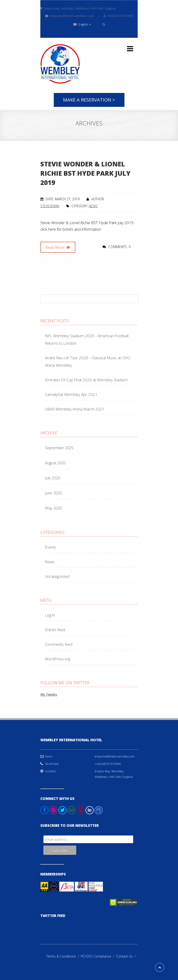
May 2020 (53, 508)
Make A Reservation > (89, 100)
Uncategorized (57, 576)
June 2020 (53, 493)
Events (51, 547)
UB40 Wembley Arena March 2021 (75, 409)
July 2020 (52, 478)
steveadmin (50, 206)
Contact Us (127, 956)
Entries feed (55, 630)
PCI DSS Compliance (99, 956)
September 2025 (59, 448)
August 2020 (55, 463)
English (82, 24)
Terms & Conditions (64, 956)
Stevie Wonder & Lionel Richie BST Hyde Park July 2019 (85, 173)
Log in (50, 615)
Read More (58, 247)
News (93, 206)
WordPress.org (58, 659)
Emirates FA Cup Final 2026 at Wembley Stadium (86, 380)
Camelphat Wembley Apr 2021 (71, 394)
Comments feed (59, 644)
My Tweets (49, 694)
